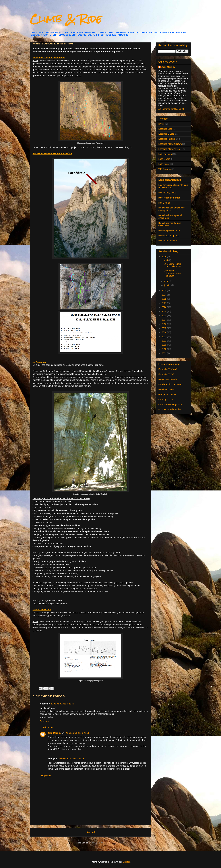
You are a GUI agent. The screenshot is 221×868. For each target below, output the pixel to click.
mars (167, 281)
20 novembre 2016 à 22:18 (71, 759)
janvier (168, 285)
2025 (164, 290)
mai (166, 260)
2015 (164, 328)
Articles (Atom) (97, 843)
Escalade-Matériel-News (170, 144)
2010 (164, 349)
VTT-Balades (165, 169)
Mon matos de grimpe (169, 236)
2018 (164, 316)
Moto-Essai (164, 164)
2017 (164, 320)
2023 (164, 295)
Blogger (126, 862)
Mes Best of (164, 203)
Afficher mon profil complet (171, 109)
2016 (164, 324)
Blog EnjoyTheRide (168, 379)
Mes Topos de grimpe (169, 198)
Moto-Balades (165, 154)
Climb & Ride (66, 19)
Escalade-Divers (166, 134)
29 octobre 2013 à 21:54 (77, 733)
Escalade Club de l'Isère (170, 384)
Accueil (91, 832)
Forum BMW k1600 (168, 369)
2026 (164, 257)
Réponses (48, 727)
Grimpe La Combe (167, 394)
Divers (161, 124)
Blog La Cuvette (166, 389)
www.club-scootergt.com (170, 404)
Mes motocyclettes (167, 193)
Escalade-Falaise (167, 139)
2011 (164, 345)
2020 (164, 307)
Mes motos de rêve (168, 241)
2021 (164, 303)
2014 (164, 332)
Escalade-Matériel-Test (169, 149)
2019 (164, 311)
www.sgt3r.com (166, 399)
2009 (164, 353)
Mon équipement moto (169, 231)
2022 (164, 299)
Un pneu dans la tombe (170, 409)
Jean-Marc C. (54, 733)
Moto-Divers (164, 159)
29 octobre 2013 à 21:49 (62, 704)
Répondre (45, 721)
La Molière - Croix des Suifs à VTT (173, 265)
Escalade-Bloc (165, 129)
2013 (164, 337)
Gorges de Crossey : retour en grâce (173, 273)
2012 (164, 341)
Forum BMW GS (166, 374)
